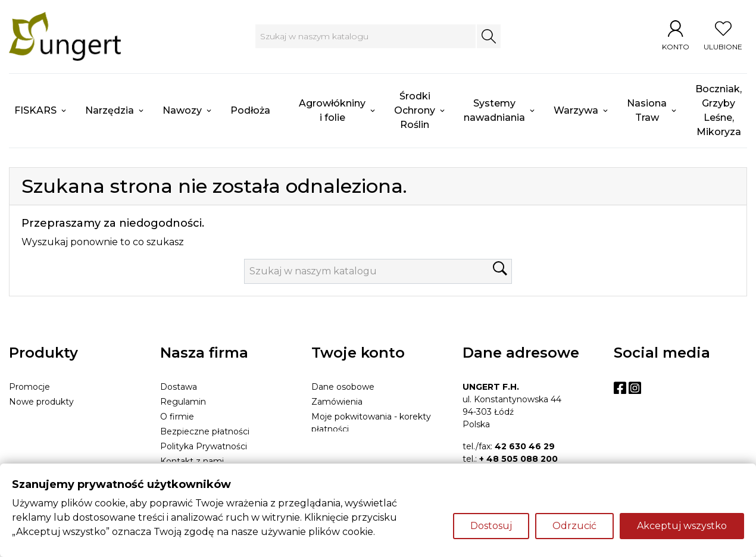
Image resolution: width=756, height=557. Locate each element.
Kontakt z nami (192, 461)
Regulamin (183, 402)
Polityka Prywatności (204, 446)
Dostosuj (491, 526)
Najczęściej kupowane (55, 417)
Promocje (29, 387)
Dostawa (179, 387)
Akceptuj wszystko (682, 526)
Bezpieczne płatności (205, 431)
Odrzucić (574, 526)
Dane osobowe (343, 387)
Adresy (326, 444)
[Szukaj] (365, 36)
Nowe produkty (41, 402)
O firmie (177, 417)
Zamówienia (337, 402)
